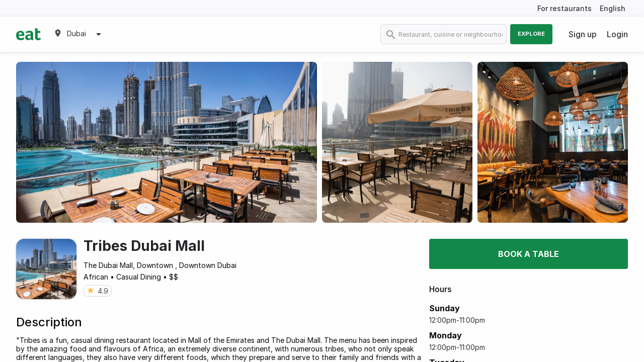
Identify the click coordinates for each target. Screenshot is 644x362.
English (613, 8)
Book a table (529, 254)
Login (617, 34)
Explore (531, 34)
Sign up (583, 34)
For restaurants (565, 8)
